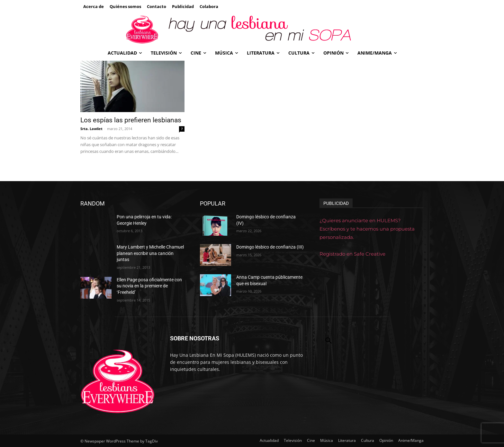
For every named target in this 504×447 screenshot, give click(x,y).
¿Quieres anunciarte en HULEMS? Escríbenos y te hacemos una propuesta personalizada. (367, 229)
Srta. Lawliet (91, 129)
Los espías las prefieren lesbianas (131, 120)
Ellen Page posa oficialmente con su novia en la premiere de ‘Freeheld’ (149, 286)
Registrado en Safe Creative (352, 254)
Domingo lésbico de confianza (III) (270, 247)
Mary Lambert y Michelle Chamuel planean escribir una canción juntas (150, 253)
